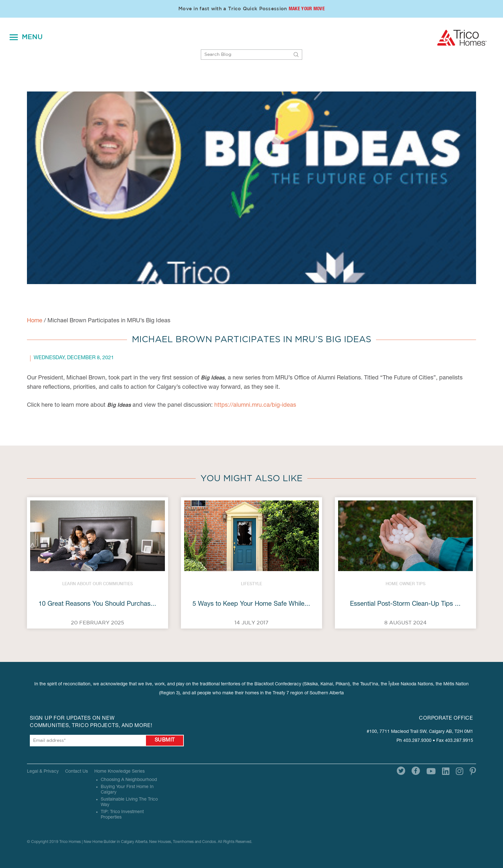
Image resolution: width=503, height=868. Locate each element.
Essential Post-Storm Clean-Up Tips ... (405, 604)
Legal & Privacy (43, 772)
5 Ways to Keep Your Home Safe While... (251, 604)
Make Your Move (307, 9)
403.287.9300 (417, 741)
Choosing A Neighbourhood (129, 780)
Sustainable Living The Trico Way (129, 802)
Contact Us (77, 772)
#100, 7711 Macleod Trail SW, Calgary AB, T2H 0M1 (420, 732)
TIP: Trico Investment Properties (122, 815)
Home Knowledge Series (119, 772)
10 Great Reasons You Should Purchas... (97, 604)
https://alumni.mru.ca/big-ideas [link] (255, 405)
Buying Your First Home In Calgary (127, 790)
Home (35, 321)
